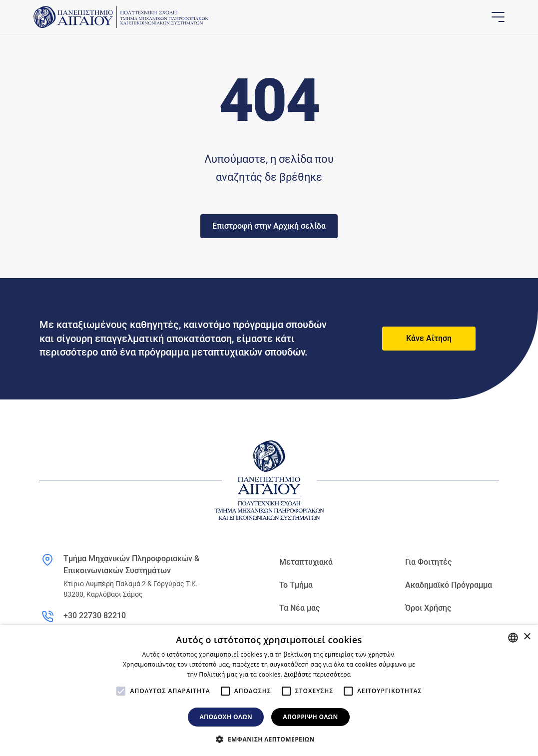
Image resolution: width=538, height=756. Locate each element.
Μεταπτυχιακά (306, 562)
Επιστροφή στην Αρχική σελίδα (269, 226)
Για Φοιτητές (428, 562)
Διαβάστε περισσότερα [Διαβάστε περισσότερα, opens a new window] (318, 674)
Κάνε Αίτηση (429, 338)
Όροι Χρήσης (428, 608)
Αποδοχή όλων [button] (226, 717)
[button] (269, 739)
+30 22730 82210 (95, 615)
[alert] (269, 691)
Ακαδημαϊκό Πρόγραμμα (449, 585)
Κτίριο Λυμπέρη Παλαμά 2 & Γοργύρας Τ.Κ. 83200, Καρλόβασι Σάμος (131, 589)
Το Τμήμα (296, 585)
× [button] (527, 637)
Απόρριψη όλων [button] (310, 717)
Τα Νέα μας (299, 608)
